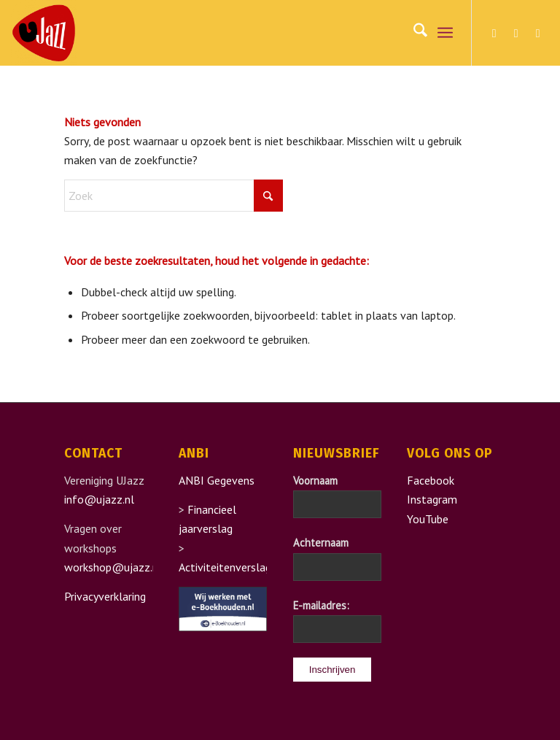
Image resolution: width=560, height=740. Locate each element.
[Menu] (445, 33)
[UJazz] (44, 33)
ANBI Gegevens (217, 480)
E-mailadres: (321, 605)
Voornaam (315, 481)
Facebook (431, 480)
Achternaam (321, 543)
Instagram (432, 499)
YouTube (428, 519)
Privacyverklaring (105, 596)
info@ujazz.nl (99, 499)
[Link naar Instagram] (516, 33)
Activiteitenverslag (225, 567)
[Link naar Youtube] (538, 33)
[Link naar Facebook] (494, 33)
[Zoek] (413, 33)
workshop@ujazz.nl (113, 567)
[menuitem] (413, 33)
